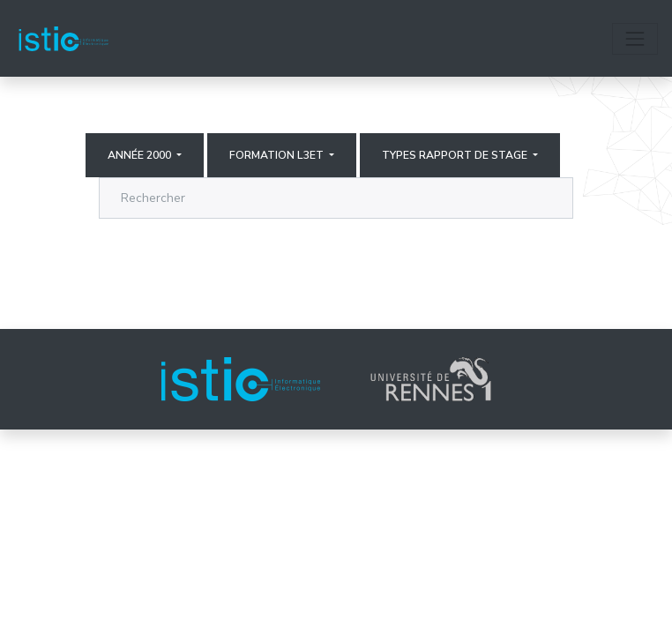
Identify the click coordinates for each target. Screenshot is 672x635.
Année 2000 (141, 155)
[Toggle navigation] (635, 39)
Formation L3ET (278, 155)
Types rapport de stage (456, 155)
